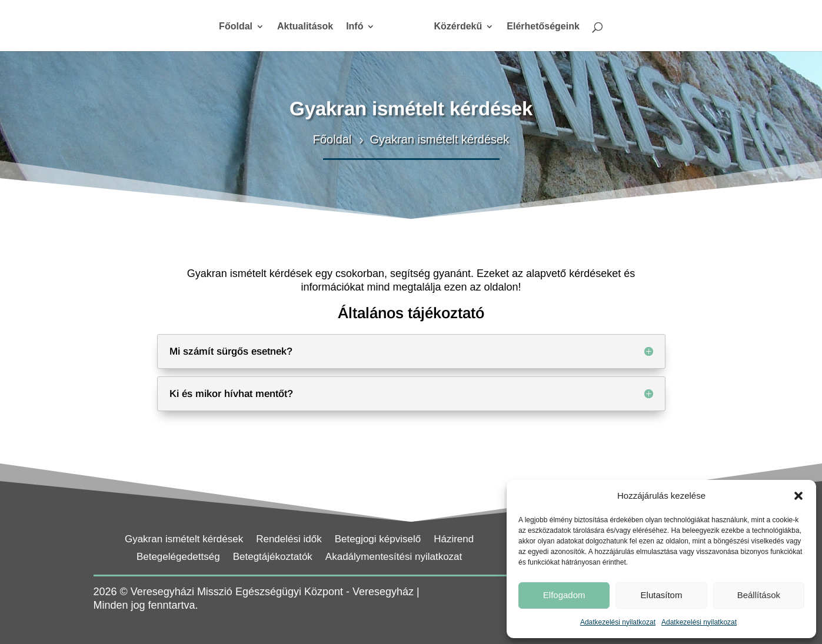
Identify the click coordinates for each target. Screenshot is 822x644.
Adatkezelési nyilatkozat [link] (618, 622)
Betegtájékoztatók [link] (273, 558)
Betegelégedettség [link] (178, 558)
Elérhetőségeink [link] (543, 27)
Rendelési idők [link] (289, 540)
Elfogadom (564, 595)
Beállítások (759, 595)
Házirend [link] (454, 540)
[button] (798, 496)
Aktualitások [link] (305, 27)
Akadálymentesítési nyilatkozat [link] (394, 558)
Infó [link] (355, 27)
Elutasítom (662, 595)
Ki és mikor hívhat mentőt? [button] (231, 394)
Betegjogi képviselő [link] (378, 540)
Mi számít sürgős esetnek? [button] (231, 351)
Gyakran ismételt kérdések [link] (184, 540)
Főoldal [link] (236, 27)
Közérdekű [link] (458, 27)
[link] (404, 31)
